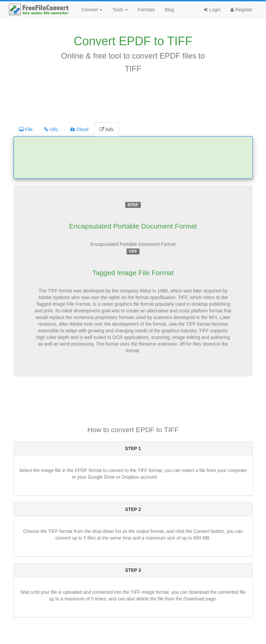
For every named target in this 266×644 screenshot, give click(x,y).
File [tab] (26, 129)
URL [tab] (51, 129)
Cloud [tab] (79, 129)
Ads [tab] (106, 129)
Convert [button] (92, 10)
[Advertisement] (133, 99)
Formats (146, 10)
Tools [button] (120, 10)
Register (241, 10)
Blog (169, 10)
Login (212, 10)
